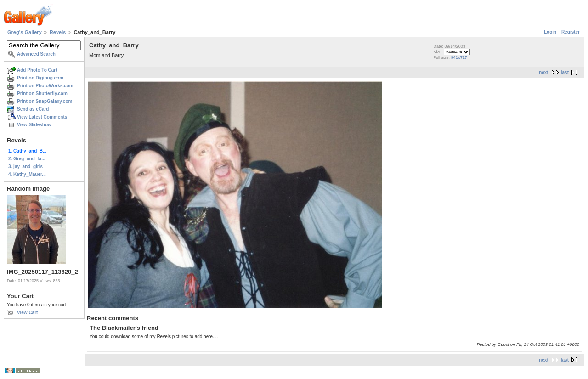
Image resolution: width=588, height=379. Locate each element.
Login (550, 32)
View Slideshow (34, 125)
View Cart (27, 313)
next (544, 72)
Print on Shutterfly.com (42, 93)
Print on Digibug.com (40, 78)
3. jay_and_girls (25, 167)
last (565, 72)
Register (571, 32)
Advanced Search (36, 54)
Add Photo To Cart (37, 70)
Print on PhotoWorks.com (45, 86)
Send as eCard (33, 109)
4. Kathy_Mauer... (27, 174)
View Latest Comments (42, 117)
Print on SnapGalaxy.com (45, 101)
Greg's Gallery (25, 32)
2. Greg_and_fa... (27, 159)
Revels (58, 32)
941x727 (459, 57)
